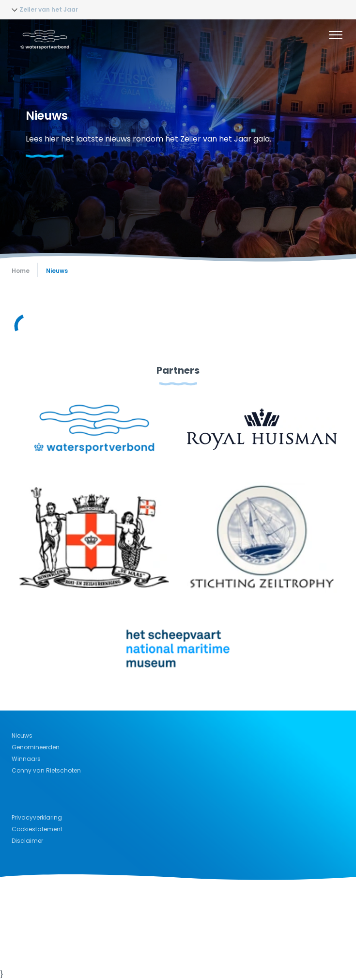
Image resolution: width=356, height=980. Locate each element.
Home (21, 271)
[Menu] (336, 36)
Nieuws (22, 735)
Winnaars (26, 759)
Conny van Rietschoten (46, 770)
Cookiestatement (37, 829)
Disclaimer (27, 841)
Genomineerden (36, 747)
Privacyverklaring (37, 817)
